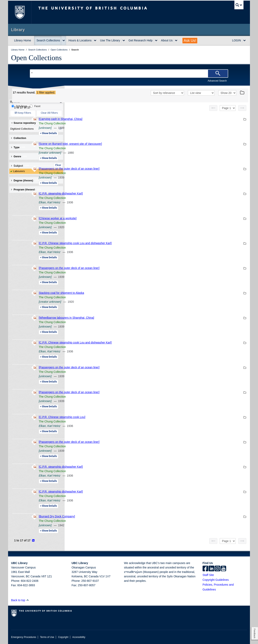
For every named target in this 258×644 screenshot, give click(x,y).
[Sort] (167, 93)
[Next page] (242, 108)
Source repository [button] (23, 123)
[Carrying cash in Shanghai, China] (116, 119)
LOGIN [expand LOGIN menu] (236, 40)
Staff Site (208, 575)
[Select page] (228, 108)
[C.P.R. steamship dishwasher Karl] (116, 193)
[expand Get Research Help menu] (156, 41)
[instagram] (217, 569)
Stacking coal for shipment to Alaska (117, 293)
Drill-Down (19, 106)
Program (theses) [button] (26, 190)
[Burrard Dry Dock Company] (112, 516)
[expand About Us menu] (176, 41)
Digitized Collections (35, 129)
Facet (35, 106)
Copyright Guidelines (216, 580)
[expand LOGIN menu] (244, 41)
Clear (58, 165)
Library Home (23, 40)
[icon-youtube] (223, 569)
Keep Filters (23, 113)
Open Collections (36, 58)
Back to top (20, 600)
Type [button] (18, 147)
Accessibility (79, 637)
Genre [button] (19, 156)
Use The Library (110, 40)
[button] (28, 600)
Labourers (19, 171)
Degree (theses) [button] (25, 180)
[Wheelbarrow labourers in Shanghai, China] (122, 318)
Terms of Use (47, 637)
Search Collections (48, 40)
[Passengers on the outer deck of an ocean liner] (124, 169)
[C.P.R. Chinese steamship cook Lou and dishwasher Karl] (130, 243)
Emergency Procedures (24, 637)
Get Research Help (141, 40)
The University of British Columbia (20, 12)
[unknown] (100, 128)
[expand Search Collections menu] (64, 41)
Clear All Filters (49, 113)
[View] (201, 93)
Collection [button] (19, 138)
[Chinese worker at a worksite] (113, 218)
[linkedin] (211, 569)
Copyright (63, 637)
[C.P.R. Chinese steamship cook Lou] (117, 417)
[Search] (218, 74)
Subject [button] (20, 166)
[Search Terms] (129, 74)
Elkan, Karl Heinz (105, 202)
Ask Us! (190, 41)
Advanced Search (217, 81)
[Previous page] (213, 108)
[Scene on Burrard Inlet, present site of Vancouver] (125, 144)
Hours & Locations (80, 40)
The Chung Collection (108, 123)
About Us (167, 40)
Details (104, 133)
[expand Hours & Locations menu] (95, 41)
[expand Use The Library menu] (124, 41)
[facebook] (205, 569)
